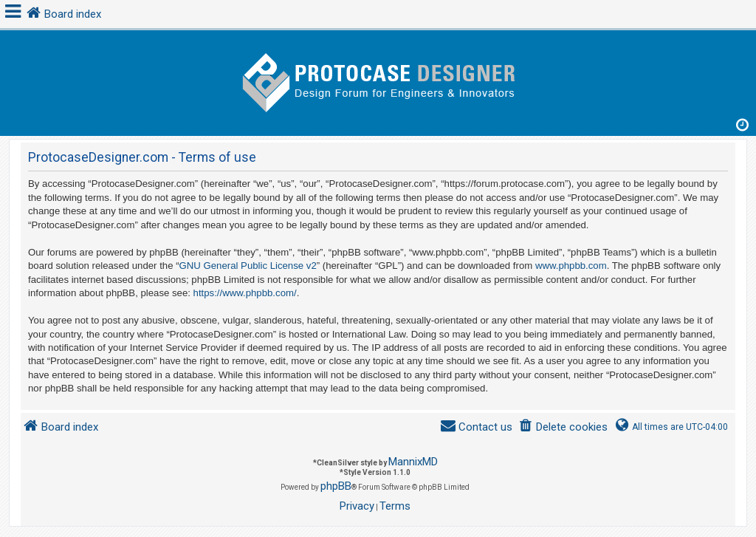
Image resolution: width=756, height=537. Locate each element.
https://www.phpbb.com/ (245, 293)
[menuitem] (563, 427)
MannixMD (413, 462)
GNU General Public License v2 (248, 266)
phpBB (336, 486)
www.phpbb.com (571, 266)
